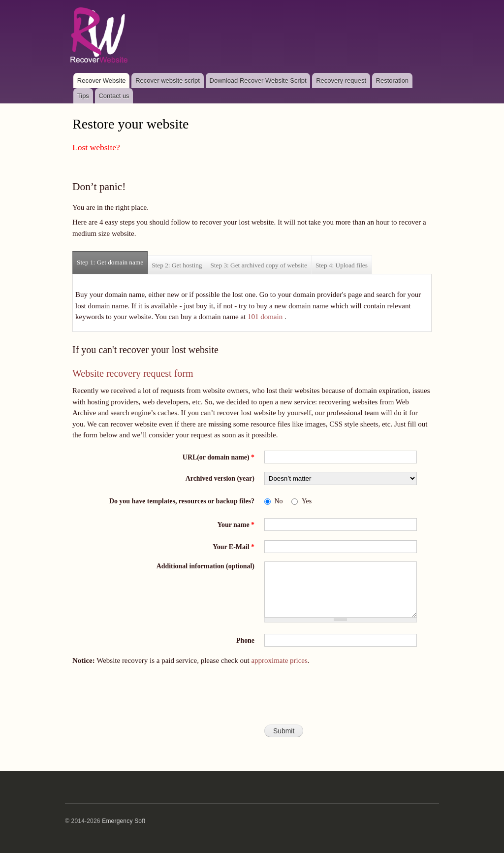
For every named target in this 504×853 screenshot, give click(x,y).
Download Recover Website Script (258, 81)
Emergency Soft (124, 821)
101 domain (265, 317)
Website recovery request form (133, 373)
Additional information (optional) (205, 566)
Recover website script (168, 81)
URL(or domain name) (219, 457)
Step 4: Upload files (342, 265)
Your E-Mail (234, 547)
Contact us (114, 96)
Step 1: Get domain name (112, 259)
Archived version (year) (220, 478)
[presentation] (252, 699)
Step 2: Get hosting (177, 265)
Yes (307, 501)
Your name (236, 525)
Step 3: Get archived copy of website (258, 265)
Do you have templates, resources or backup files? (182, 501)
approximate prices (279, 660)
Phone (245, 640)
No (279, 501)
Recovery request (341, 81)
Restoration (392, 81)
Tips (83, 96)
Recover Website (102, 81)
